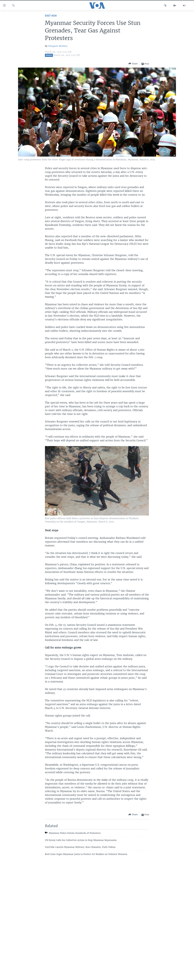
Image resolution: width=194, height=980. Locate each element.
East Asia (51, 16)
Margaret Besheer (58, 46)
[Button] (133, 64)
